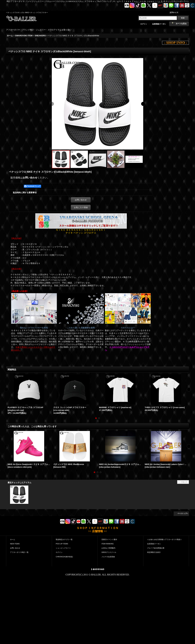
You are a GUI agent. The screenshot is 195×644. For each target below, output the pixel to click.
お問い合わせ (30, 178)
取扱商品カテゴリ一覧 (64, 539)
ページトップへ (183, 513)
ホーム (13, 539)
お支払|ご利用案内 (108, 548)
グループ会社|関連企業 (156, 548)
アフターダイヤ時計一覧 (19, 552)
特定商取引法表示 (154, 552)
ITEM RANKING (108, 544)
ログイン (144, 24)
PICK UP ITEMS (62, 544)
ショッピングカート (63, 548)
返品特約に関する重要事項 (25, 193)
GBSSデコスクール (109, 552)
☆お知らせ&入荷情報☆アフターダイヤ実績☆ (164, 539)
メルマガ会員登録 (108, 557)
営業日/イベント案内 (109, 539)
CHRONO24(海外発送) (64, 557)
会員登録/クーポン (159, 24)
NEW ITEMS (15, 544)
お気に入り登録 (81, 207)
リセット (184, 482)
